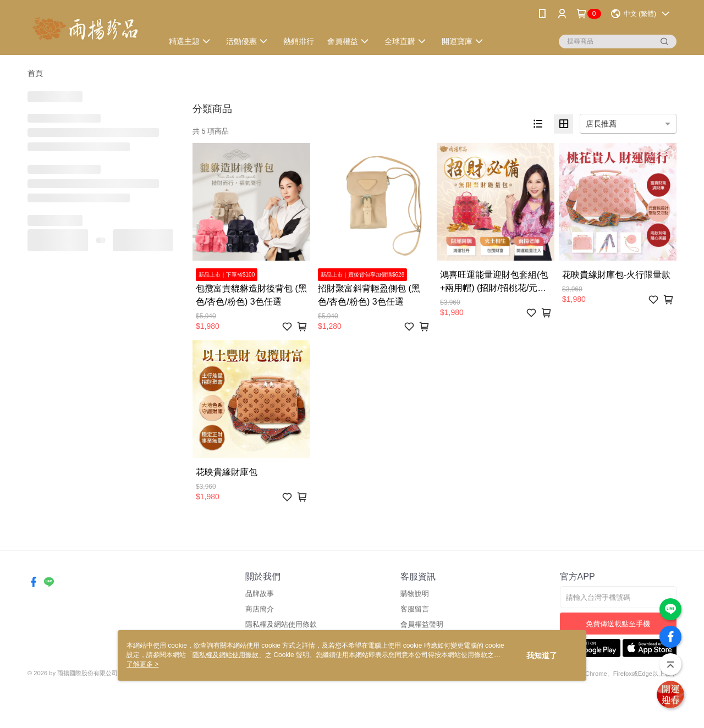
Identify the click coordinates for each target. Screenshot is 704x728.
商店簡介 (260, 609)
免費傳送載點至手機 (618, 624)
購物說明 (415, 594)
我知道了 (542, 655)
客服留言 (415, 609)
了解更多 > (142, 664)
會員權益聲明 (422, 624)
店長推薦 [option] (601, 124)
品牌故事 (260, 594)
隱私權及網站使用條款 (281, 624)
